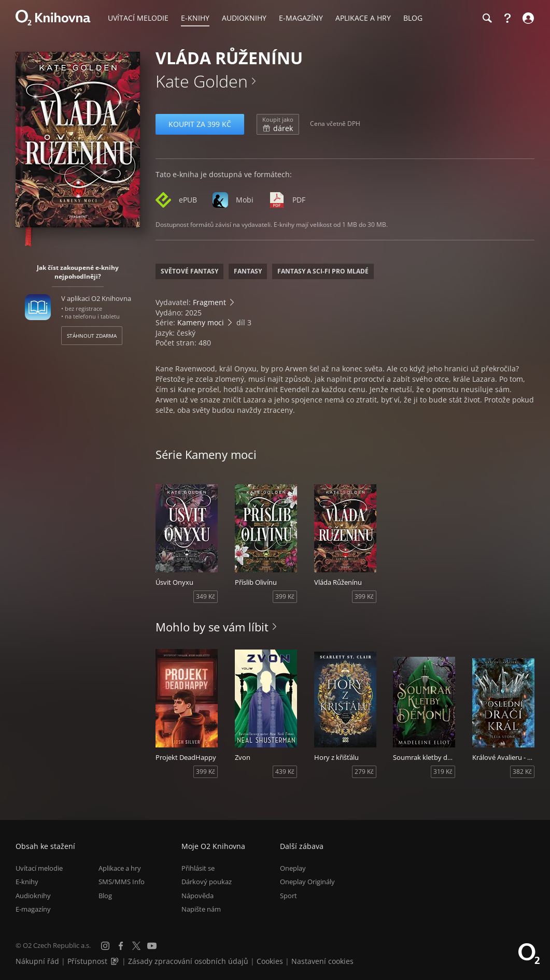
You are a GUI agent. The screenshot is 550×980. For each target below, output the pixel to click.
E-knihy (27, 882)
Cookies (270, 961)
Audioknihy (33, 896)
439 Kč (285, 772)
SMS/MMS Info (122, 882)
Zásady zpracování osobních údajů (188, 961)
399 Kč (285, 596)
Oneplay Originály (307, 882)
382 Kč (522, 772)
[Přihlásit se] (527, 18)
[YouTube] (152, 946)
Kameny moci (201, 322)
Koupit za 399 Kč (200, 124)
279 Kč (364, 772)
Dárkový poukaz (207, 882)
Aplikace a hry (120, 868)
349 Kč (206, 596)
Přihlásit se (198, 868)
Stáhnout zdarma (92, 336)
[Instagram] (105, 946)
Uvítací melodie (39, 868)
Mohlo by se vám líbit (212, 627)
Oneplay (293, 868)
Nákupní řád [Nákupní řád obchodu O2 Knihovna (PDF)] (37, 961)
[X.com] (136, 946)
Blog (105, 896)
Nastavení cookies (322, 961)
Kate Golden (202, 81)
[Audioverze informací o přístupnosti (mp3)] (116, 961)
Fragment (209, 302)
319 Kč (443, 772)
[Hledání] (487, 18)
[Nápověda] (507, 18)
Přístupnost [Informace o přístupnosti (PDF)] (87, 961)
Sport (288, 896)
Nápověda (198, 896)
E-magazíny (33, 909)
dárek (278, 124)
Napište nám (201, 909)
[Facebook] (121, 946)
